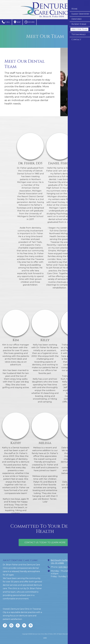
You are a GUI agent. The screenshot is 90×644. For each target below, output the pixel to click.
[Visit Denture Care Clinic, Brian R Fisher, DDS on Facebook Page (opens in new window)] (5, 625)
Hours (30, 22)
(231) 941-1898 (65, 567)
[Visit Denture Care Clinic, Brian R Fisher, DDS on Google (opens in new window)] (11, 625)
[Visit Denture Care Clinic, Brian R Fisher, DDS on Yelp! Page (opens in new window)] (18, 625)
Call (6, 22)
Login (45, 638)
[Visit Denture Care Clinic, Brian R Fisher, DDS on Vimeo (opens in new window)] (24, 625)
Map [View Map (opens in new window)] (17, 22)
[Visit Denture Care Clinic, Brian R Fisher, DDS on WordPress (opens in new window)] (31, 625)
